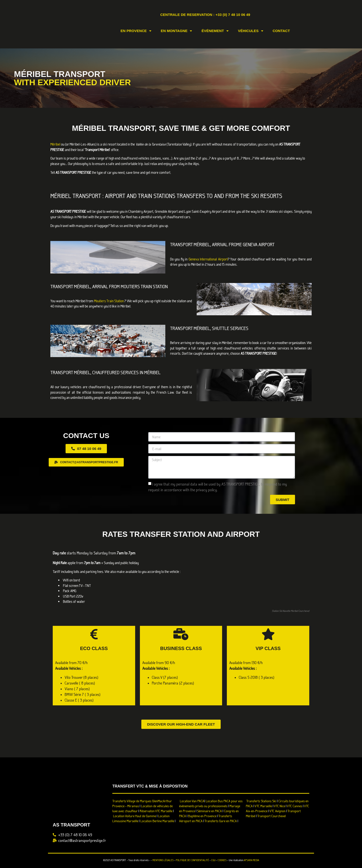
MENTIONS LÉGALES (163, 860)
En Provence (136, 31)
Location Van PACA (192, 801)
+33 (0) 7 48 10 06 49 (233, 15)
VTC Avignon (277, 811)
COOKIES (222, 860)
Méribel (56, 144)
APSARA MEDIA (251, 860)
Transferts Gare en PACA (221, 821)
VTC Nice (279, 806)
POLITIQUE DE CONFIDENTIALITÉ (192, 860)
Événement (215, 31)
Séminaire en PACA (210, 811)
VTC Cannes (295, 806)
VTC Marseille (263, 806)
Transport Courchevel (271, 816)
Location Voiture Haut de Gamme (135, 816)
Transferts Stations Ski (261, 801)
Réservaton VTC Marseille (156, 811)
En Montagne (176, 31)
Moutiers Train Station (109, 301)
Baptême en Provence (202, 816)
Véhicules (251, 31)
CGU (213, 860)
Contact (281, 31)
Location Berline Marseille (157, 821)
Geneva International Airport (208, 259)
